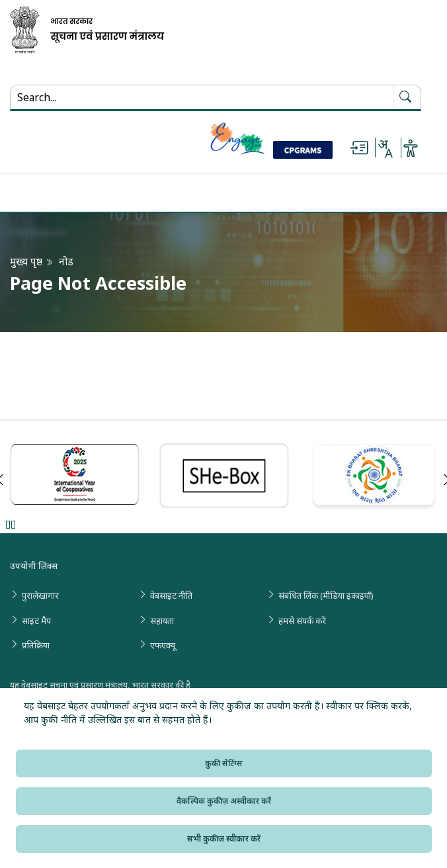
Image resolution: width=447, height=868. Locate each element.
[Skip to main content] (359, 148)
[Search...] (100, 97)
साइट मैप (36, 621)
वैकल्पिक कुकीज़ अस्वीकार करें (224, 801)
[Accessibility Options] (411, 148)
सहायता (162, 621)
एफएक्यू (163, 645)
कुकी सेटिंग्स (224, 763)
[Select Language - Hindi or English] (385, 148)
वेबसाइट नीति (171, 595)
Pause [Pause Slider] (10, 524)
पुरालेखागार (40, 595)
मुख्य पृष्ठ (26, 262)
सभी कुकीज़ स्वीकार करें (224, 839)
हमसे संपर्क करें (302, 621)
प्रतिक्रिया (36, 645)
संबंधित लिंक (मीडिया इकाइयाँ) (326, 595)
